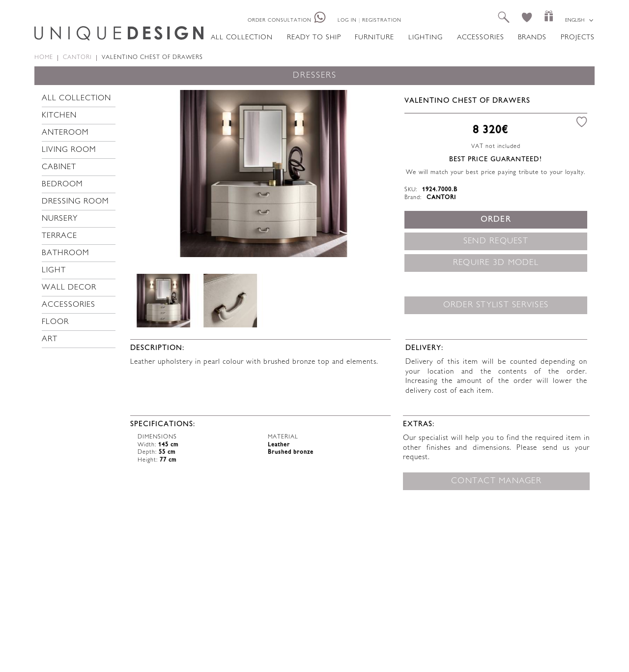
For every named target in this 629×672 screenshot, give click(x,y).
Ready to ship (314, 38)
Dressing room (75, 202)
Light (54, 271)
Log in (347, 20)
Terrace (59, 236)
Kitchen (59, 116)
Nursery (60, 219)
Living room (69, 150)
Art (50, 339)
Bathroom (66, 253)
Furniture (374, 38)
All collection (242, 38)
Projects (578, 38)
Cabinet (59, 167)
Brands (532, 38)
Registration (382, 20)
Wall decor (69, 288)
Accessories (481, 38)
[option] (264, 174)
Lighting (426, 38)
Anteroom (65, 133)
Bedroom (62, 185)
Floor (55, 322)
